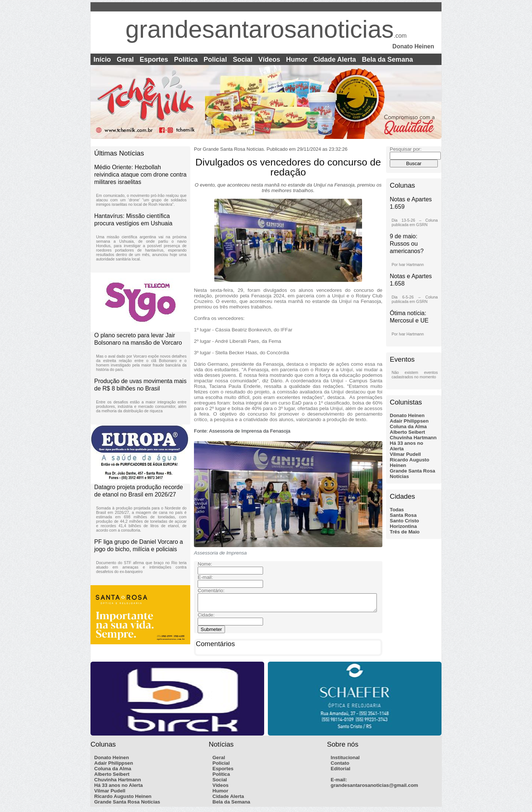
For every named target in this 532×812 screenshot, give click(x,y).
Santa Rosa (403, 515)
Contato (340, 766)
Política (186, 59)
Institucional (345, 761)
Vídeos (269, 59)
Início (102, 59)
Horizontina (403, 526)
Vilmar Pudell (405, 454)
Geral (125, 59)
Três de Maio (405, 532)
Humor (297, 59)
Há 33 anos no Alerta (118, 789)
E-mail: (339, 783)
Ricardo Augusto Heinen (123, 800)
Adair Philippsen (409, 421)
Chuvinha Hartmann (413, 438)
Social (243, 59)
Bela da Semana (388, 59)
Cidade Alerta (335, 59)
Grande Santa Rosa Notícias (127, 805)
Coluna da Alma (408, 427)
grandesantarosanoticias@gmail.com (374, 789)
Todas (397, 510)
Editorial (340, 772)
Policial (215, 59)
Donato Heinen (407, 415)
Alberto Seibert (407, 432)
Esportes (154, 59)
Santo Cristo (404, 521)
